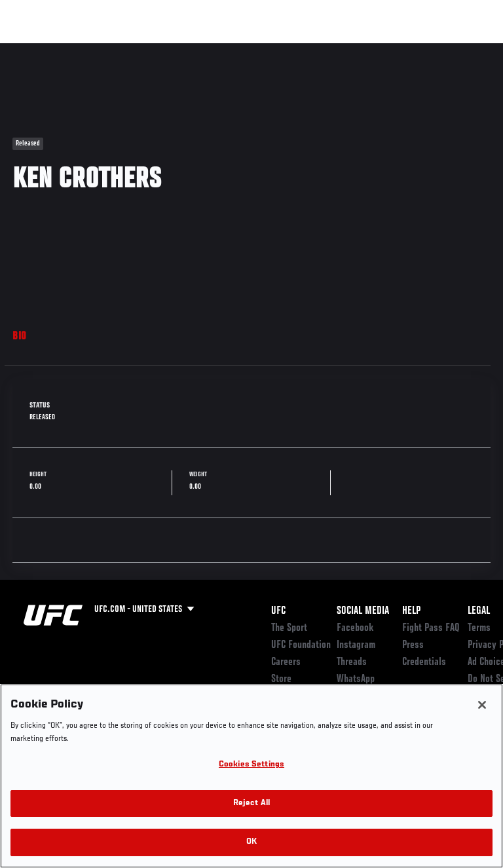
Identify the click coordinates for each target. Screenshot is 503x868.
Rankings (91, 50)
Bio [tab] (20, 337)
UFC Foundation (301, 645)
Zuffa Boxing (363, 56)
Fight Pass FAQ (431, 628)
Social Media (363, 611)
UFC (278, 611)
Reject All (251, 803)
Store (281, 679)
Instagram (356, 645)
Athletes (150, 50)
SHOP (424, 50)
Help (411, 611)
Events (36, 50)
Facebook (355, 628)
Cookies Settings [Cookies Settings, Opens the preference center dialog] (251, 765)
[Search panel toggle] (460, 50)
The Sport (289, 628)
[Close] (482, 705)
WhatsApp (356, 679)
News (201, 50)
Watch (310, 50)
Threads (352, 662)
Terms (479, 628)
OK (251, 842)
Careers (286, 662)
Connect (258, 50)
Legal (479, 611)
